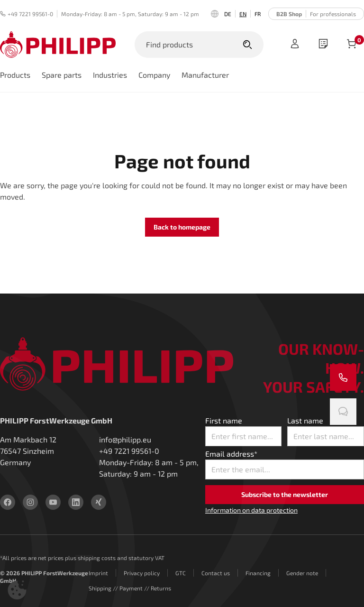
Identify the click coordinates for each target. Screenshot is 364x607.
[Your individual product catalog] (323, 45)
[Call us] (343, 377)
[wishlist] (323, 45)
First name (224, 420)
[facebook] (8, 502)
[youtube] (53, 502)
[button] (17, 590)
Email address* (231, 454)
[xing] (99, 502)
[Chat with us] (343, 412)
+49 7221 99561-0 (27, 14)
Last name (305, 420)
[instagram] (30, 502)
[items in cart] (352, 45)
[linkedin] (76, 502)
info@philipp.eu (125, 439)
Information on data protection (251, 510)
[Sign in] (295, 45)
